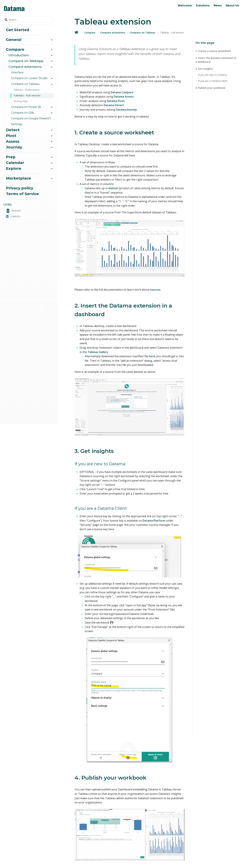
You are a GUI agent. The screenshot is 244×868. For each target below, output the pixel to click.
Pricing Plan (21, 101)
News (218, 5)
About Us (232, 5)
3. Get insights (204, 69)
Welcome (185, 5)
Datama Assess (124, 97)
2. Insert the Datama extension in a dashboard (216, 60)
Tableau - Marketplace (27, 90)
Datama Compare (122, 92)
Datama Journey (126, 110)
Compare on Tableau (143, 33)
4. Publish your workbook (210, 88)
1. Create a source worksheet (213, 51)
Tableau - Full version (27, 96)
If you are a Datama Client (213, 81)
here (152, 356)
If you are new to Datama (212, 75)
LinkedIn (13, 216)
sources (155, 290)
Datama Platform (154, 521)
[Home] (77, 32)
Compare (90, 33)
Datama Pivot (116, 101)
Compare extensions (113, 33)
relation (113, 188)
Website (13, 211)
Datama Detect (114, 105)
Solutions (203, 5)
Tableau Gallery (98, 352)
